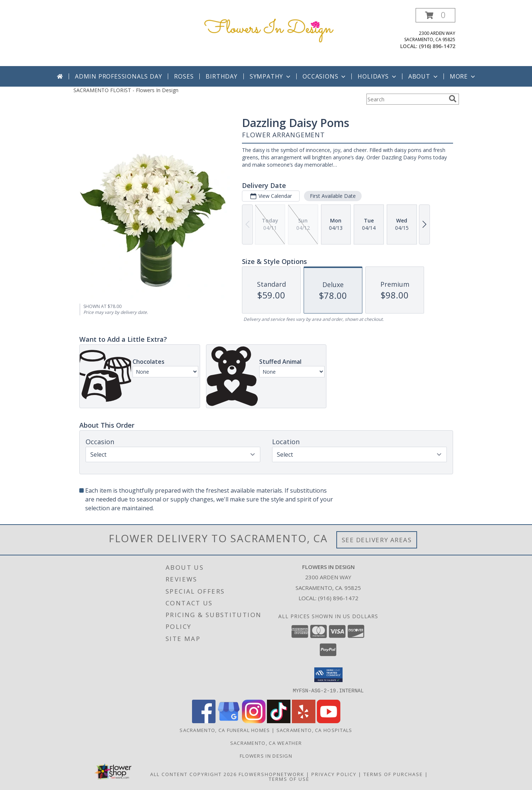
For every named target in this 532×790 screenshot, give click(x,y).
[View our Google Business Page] (229, 721)
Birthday (221, 76)
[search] (453, 99)
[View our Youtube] (329, 721)
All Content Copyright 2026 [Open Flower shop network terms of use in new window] (193, 774)
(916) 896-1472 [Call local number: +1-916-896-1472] (437, 46)
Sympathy (271, 76)
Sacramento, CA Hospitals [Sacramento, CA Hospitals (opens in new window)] (314, 730)
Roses (184, 76)
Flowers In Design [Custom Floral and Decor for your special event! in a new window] (266, 755)
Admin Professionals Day (118, 76)
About (424, 76)
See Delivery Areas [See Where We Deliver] (377, 540)
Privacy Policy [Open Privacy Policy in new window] (334, 774)
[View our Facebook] (204, 721)
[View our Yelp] (304, 721)
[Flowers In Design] (269, 29)
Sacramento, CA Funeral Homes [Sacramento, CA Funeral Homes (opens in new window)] (225, 730)
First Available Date (332, 196)
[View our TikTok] (279, 721)
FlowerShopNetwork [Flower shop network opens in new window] (272, 774)
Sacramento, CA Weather (266, 743)
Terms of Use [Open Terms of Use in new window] (289, 779)
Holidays (377, 76)
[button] (435, 15)
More (463, 76)
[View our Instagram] (254, 721)
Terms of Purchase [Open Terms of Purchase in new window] (393, 774)
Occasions (325, 76)
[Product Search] (406, 99)
